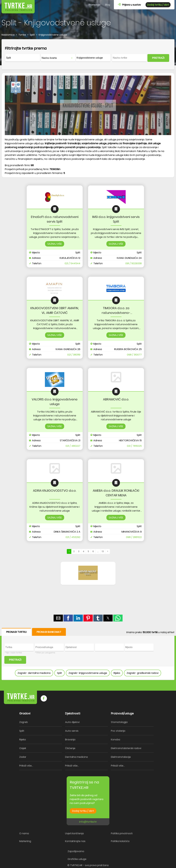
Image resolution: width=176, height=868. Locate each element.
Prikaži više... (26, 766)
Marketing (25, 841)
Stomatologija (119, 722)
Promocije (94, 5)
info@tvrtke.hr (88, 822)
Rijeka (117, 673)
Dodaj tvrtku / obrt (158, 5)
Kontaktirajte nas (75, 841)
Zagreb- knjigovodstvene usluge (88, 673)
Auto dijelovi (72, 722)
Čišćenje (70, 748)
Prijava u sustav (129, 5)
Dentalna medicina (76, 757)
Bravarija (70, 740)
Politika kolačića (120, 841)
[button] (58, 618)
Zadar (23, 757)
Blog (107, 5)
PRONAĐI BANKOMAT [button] (49, 632)
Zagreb (24, 722)
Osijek (23, 748)
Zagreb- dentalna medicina (34, 673)
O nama (24, 833)
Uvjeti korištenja (74, 833)
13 (103, 551)
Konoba (115, 740)
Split (59, 673)
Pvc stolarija (118, 731)
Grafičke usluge (77, 859)
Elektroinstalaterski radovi (126, 748)
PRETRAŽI (158, 58)
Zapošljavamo (76, 851)
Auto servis (72, 731)
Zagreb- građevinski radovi (143, 673)
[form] (88, 55)
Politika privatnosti (122, 833)
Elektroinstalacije (121, 757)
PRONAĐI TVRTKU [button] (16, 632)
